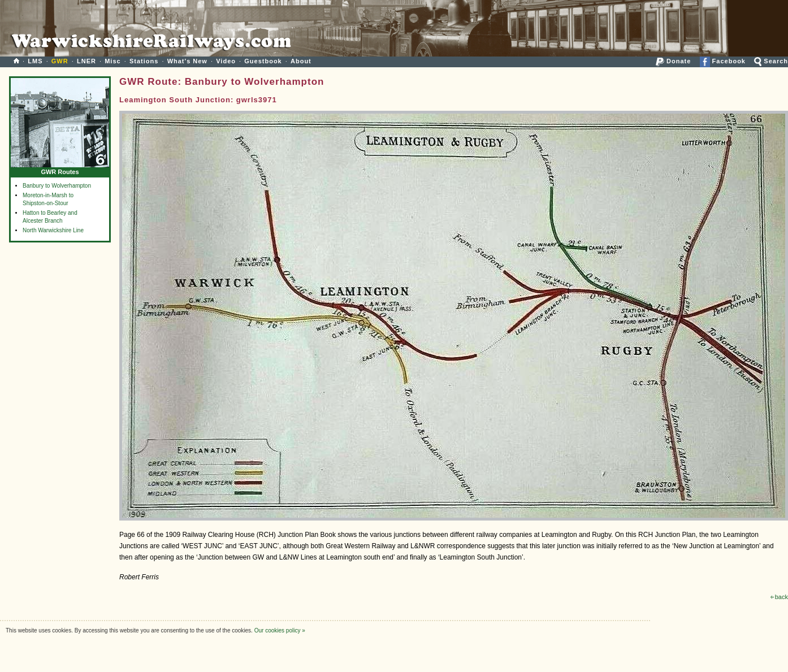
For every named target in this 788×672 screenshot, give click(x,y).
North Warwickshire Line (53, 230)
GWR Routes (60, 169)
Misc (112, 61)
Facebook (723, 61)
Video (226, 61)
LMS (35, 61)
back (779, 597)
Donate (673, 61)
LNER (86, 61)
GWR (60, 61)
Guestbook (263, 61)
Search (771, 61)
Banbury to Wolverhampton (57, 186)
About (301, 61)
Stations (144, 61)
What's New (187, 61)
